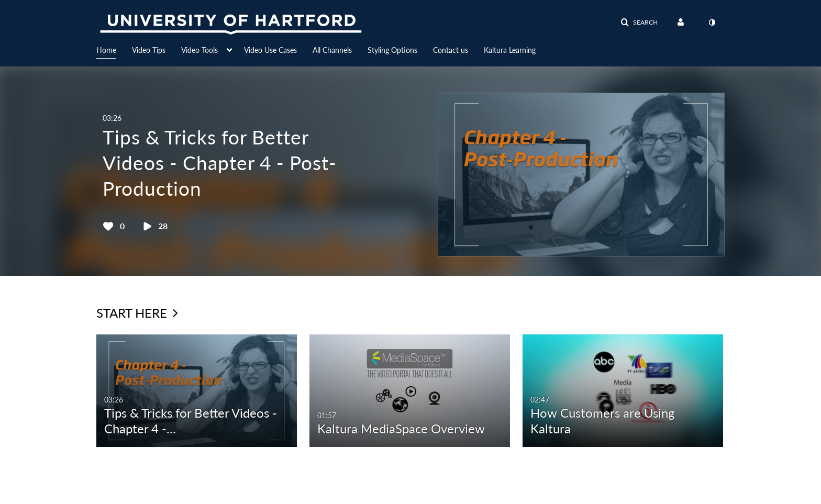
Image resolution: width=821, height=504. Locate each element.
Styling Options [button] (392, 50)
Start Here (137, 313)
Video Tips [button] (149, 50)
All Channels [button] (332, 50)
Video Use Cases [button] (270, 50)
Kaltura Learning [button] (510, 50)
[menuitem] (114, 49)
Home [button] (106, 50)
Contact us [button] (451, 50)
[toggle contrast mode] (712, 23)
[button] (639, 23)
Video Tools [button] (199, 50)
